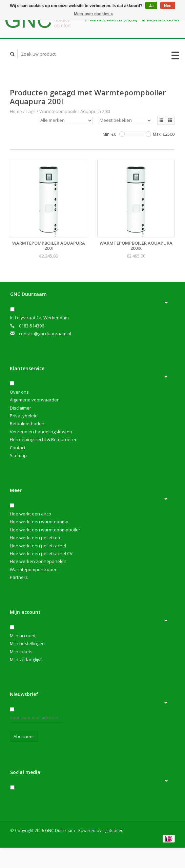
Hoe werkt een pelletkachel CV (41, 553)
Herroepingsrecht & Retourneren (44, 439)
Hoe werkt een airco (30, 514)
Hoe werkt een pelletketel (36, 537)
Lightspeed (113, 830)
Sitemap (18, 455)
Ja (151, 6)
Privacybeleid (24, 416)
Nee (168, 6)
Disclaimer (20, 408)
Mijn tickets (21, 652)
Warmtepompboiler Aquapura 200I (75, 111)
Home (16, 111)
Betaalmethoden (27, 423)
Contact (18, 448)
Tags (31, 111)
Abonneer (24, 736)
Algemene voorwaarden (35, 400)
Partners (19, 577)
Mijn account (23, 636)
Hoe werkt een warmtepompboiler (45, 530)
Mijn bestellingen (27, 643)
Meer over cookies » (93, 14)
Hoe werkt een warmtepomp (39, 522)
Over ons (19, 392)
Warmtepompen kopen (34, 569)
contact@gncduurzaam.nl (45, 334)
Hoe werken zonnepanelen (38, 561)
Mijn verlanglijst (26, 659)
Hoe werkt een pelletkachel (38, 546)
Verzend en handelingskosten (41, 432)
